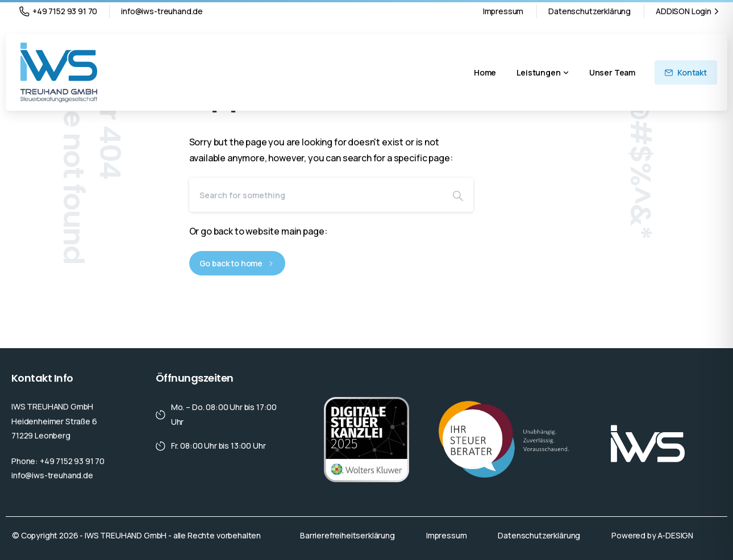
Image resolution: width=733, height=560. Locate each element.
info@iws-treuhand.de (162, 11)
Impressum (503, 11)
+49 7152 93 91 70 (58, 11)
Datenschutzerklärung (590, 11)
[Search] (316, 195)
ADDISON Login (689, 11)
